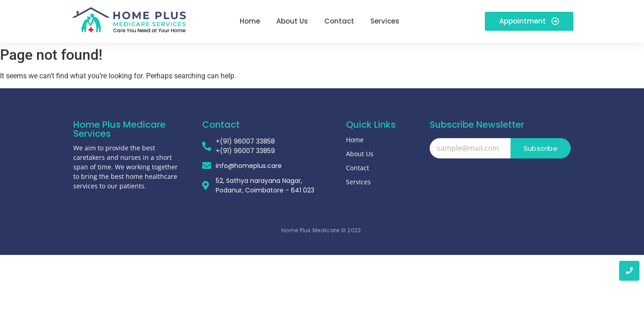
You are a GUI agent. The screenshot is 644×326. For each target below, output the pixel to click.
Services (358, 182)
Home (355, 140)
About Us (360, 154)
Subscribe (541, 148)
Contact (358, 168)
